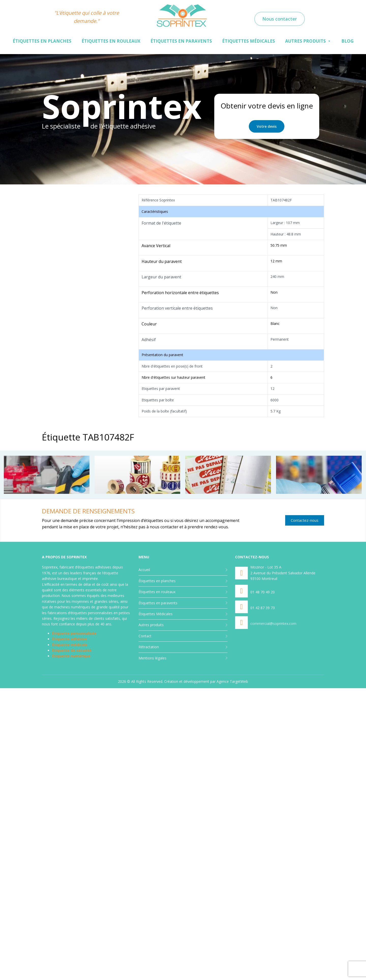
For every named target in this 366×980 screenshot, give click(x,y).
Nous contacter (280, 19)
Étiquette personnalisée (74, 633)
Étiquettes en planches (42, 41)
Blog (347, 41)
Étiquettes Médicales (249, 41)
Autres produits (306, 41)
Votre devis (267, 126)
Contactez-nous (305, 520)
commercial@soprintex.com (273, 623)
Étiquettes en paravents (181, 41)
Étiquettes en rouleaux (111, 41)
